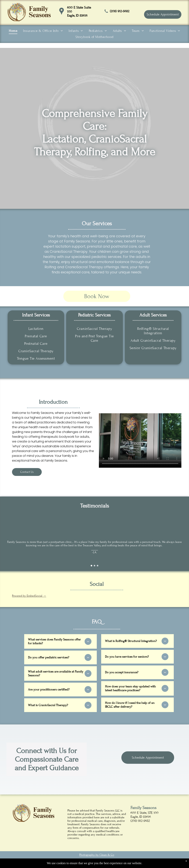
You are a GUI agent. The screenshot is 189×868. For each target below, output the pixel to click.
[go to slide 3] (98, 566)
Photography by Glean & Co (97, 855)
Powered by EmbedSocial (29, 596)
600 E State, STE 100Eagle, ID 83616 (145, 815)
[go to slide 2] (94, 566)
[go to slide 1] (91, 566)
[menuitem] (13, 31)
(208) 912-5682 (120, 11)
